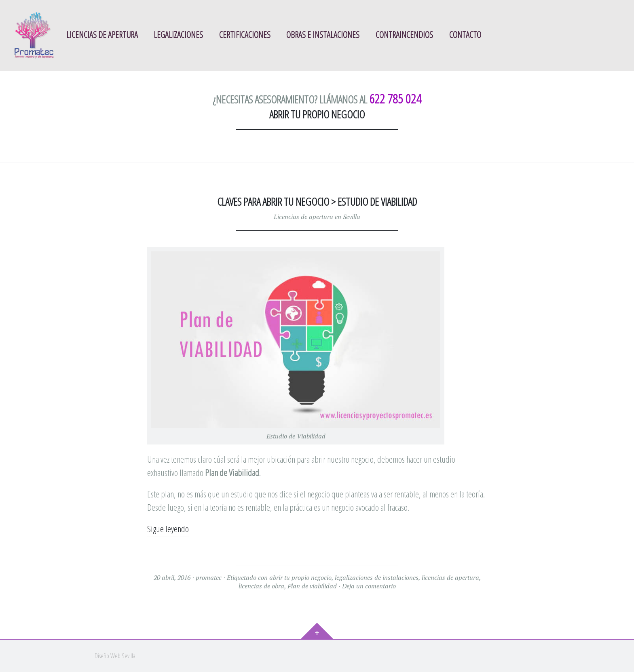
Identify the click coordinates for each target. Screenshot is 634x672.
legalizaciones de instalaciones (377, 577)
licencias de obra (261, 586)
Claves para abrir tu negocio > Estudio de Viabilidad (317, 202)
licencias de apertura (450, 577)
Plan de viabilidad (312, 586)
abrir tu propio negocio (300, 577)
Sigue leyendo (168, 529)
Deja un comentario (369, 586)
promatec (209, 577)
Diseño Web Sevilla (115, 656)
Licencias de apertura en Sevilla (317, 217)
